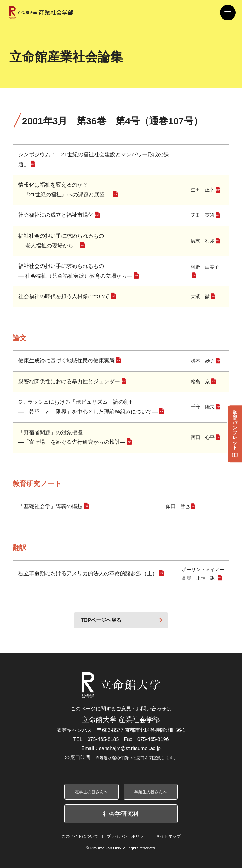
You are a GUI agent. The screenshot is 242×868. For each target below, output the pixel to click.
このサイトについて (80, 836)
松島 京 (200, 382)
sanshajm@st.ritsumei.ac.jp (130, 748)
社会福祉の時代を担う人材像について (64, 296)
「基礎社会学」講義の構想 (50, 506)
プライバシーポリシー (127, 836)
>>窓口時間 (121, 758)
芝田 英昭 (202, 215)
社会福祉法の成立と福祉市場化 (56, 215)
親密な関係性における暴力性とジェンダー (69, 382)
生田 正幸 (202, 190)
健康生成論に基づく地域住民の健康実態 (66, 361)
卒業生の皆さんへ (151, 792)
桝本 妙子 (203, 361)
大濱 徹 (200, 296)
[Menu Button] (228, 13)
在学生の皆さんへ (91, 792)
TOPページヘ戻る (101, 620)
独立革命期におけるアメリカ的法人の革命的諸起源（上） (88, 573)
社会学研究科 (121, 814)
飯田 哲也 (178, 506)
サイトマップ (168, 836)
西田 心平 (203, 437)
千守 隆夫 (203, 407)
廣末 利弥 (202, 241)
